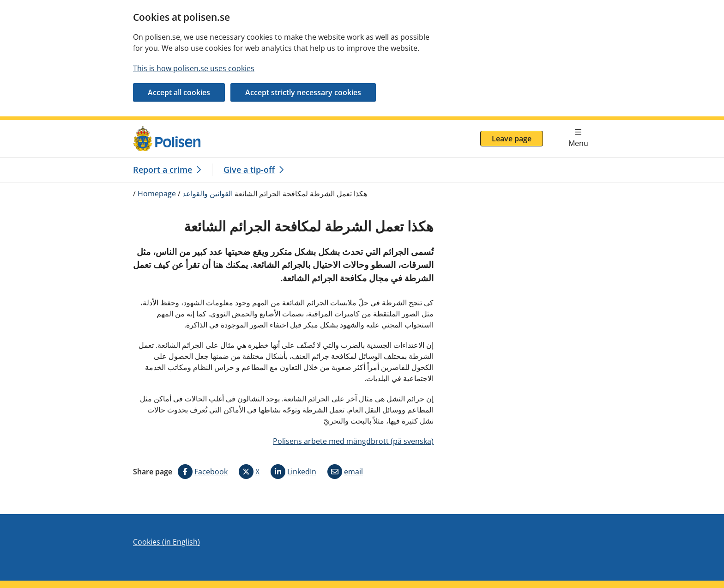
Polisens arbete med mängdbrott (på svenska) (353, 441)
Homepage (157, 194)
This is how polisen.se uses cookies (194, 68)
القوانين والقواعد (208, 194)
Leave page (512, 139)
